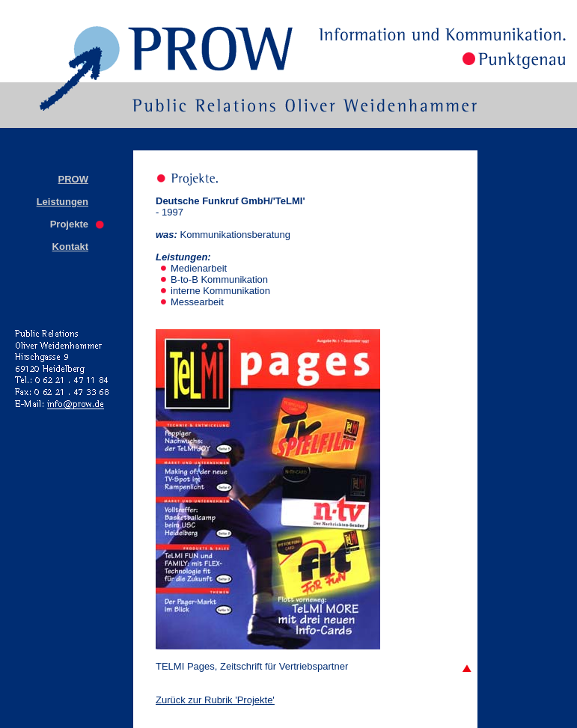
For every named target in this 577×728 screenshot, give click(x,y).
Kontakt (70, 247)
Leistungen (62, 202)
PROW (73, 179)
